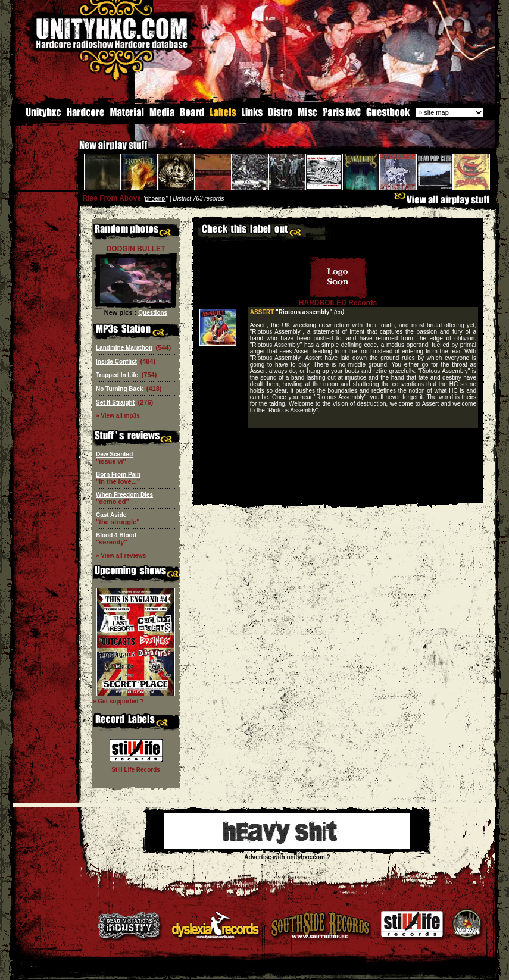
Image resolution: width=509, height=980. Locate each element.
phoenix (155, 198)
